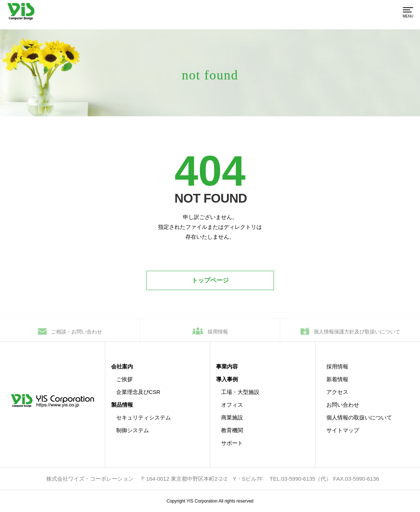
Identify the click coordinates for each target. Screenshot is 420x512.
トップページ (210, 280)
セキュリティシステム (144, 417)
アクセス (337, 392)
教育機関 (232, 430)
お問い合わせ (343, 405)
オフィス (232, 405)
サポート (232, 443)
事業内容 (227, 366)
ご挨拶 (124, 379)
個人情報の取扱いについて (359, 417)
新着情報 (337, 379)
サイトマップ (343, 430)
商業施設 (232, 417)
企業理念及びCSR (138, 392)
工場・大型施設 (240, 392)
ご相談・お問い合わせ (76, 334)
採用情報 (218, 334)
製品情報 (122, 405)
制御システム (133, 430)
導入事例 (227, 379)
